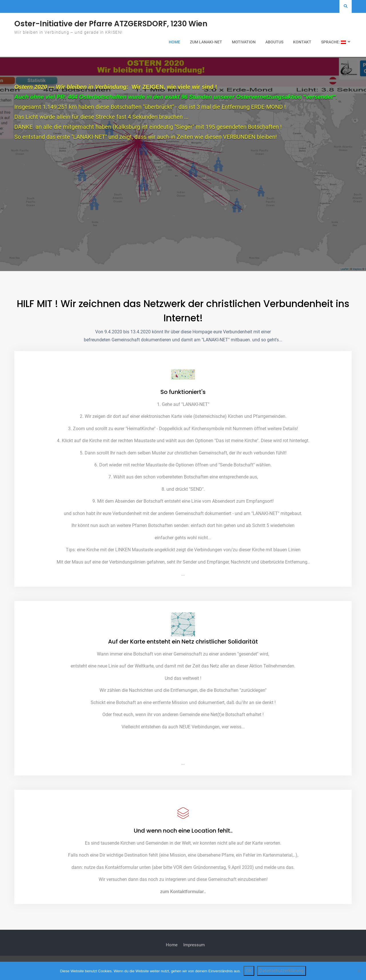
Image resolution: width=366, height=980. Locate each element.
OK (249, 971)
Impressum (194, 950)
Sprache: (334, 42)
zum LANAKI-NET (206, 42)
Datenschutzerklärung (282, 971)
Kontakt (302, 42)
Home (174, 42)
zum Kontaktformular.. (183, 896)
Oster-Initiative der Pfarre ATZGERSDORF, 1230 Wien (111, 24)
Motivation (244, 42)
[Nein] (359, 971)
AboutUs (274, 42)
